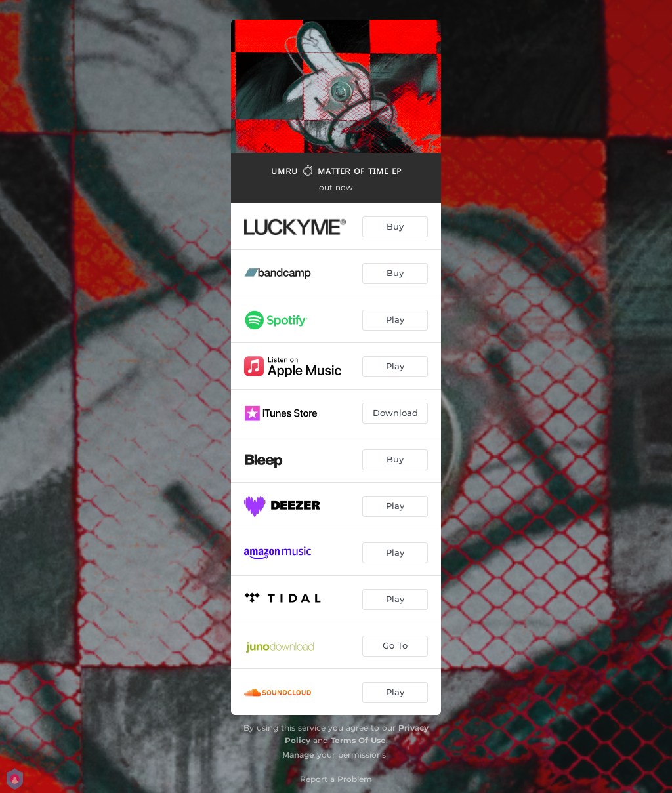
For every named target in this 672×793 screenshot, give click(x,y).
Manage (298, 755)
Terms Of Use (358, 740)
